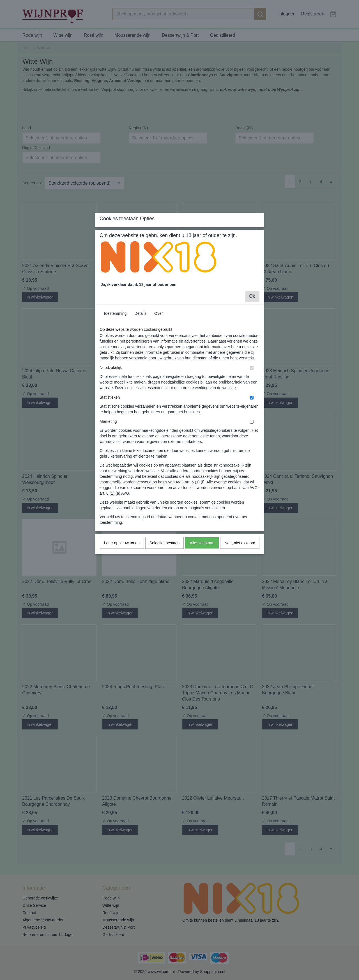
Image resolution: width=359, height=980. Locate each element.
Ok (252, 346)
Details (140, 363)
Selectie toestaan (164, 593)
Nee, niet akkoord (240, 593)
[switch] (252, 418)
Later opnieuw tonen (122, 593)
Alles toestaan (202, 593)
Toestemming (115, 363)
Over (158, 363)
